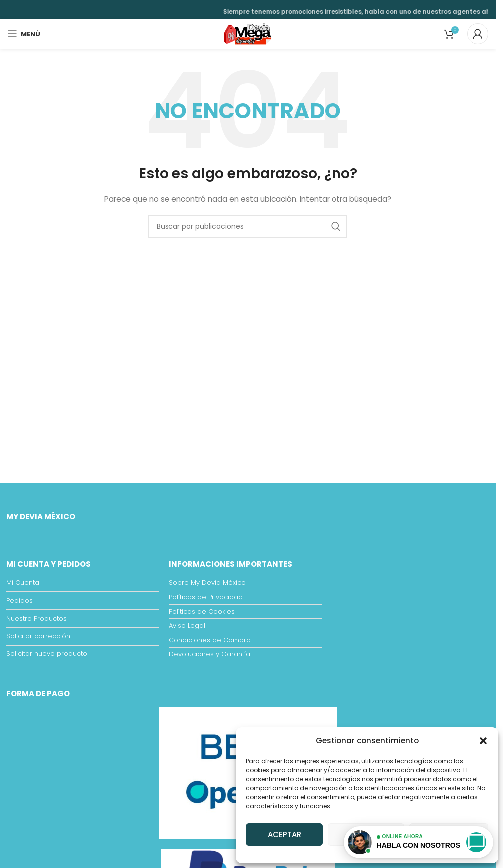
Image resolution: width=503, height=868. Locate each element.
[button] (483, 741)
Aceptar (284, 834)
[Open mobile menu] (24, 34)
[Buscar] (248, 226)
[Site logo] (248, 33)
